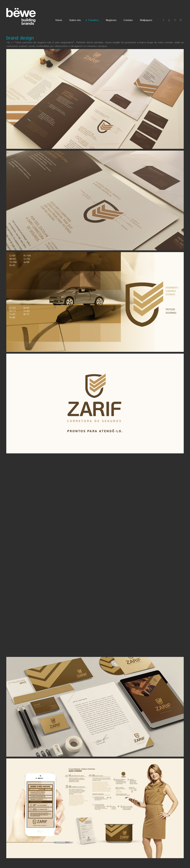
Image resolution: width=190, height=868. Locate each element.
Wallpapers (146, 20)
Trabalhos (93, 20)
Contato (128, 20)
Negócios (111, 20)
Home (59, 20)
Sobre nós (75, 20)
